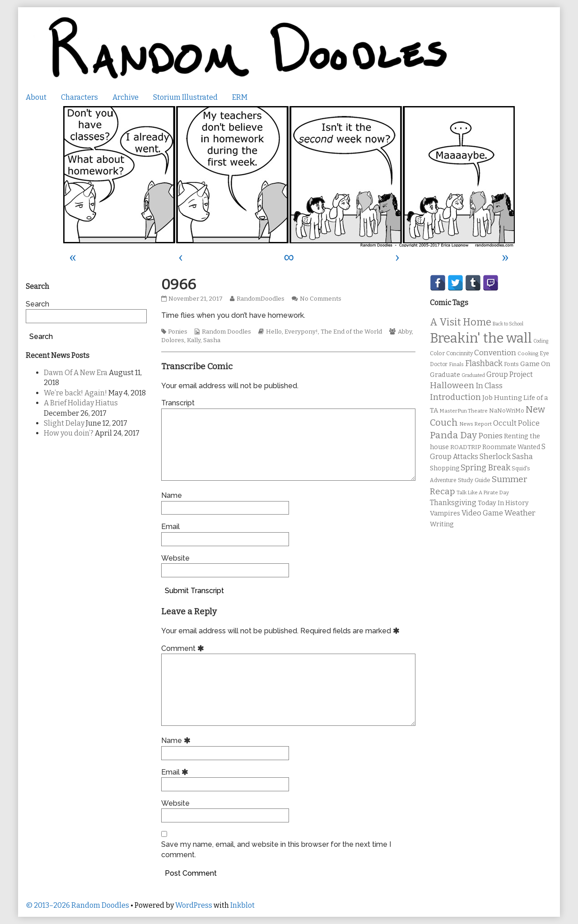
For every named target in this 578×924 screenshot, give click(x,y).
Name (172, 495)
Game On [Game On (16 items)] (535, 364)
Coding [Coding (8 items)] (541, 341)
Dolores (173, 340)
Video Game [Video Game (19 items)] (482, 513)
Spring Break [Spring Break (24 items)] (485, 468)
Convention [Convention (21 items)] (495, 353)
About (36, 97)
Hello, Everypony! (292, 332)
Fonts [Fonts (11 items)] (511, 364)
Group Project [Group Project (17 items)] (510, 374)
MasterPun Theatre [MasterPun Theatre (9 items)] (464, 411)
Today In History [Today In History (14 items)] (503, 503)
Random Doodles (226, 332)
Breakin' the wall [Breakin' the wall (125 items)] (481, 338)
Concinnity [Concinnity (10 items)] (459, 353)
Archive (126, 97)
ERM (240, 97)
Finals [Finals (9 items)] (456, 364)
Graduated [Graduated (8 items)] (473, 375)
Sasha (212, 340)
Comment (184, 648)
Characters (79, 97)
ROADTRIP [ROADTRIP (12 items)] (466, 447)
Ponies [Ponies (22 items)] (490, 436)
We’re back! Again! (75, 393)
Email (170, 527)
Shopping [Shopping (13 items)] (445, 468)
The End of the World (351, 332)
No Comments (321, 299)
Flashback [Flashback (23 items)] (484, 364)
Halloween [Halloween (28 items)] (452, 385)
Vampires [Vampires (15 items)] (445, 513)
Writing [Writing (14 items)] (442, 524)
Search (37, 304)
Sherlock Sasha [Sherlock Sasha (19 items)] (506, 457)
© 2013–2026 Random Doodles (77, 905)
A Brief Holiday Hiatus (81, 403)
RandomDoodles (260, 299)
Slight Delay (64, 423)
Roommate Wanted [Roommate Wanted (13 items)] (511, 447)
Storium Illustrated (185, 97)
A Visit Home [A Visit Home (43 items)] (461, 322)
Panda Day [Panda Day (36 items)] (453, 435)
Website (175, 558)
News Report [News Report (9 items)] (475, 424)
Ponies (178, 332)
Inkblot (242, 905)
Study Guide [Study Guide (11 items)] (474, 480)
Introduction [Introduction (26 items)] (455, 397)
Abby (405, 332)
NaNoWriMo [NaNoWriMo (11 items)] (507, 411)
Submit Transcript (194, 591)
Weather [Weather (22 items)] (520, 513)
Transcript (178, 403)
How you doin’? (69, 433)
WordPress (194, 905)
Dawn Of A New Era (76, 373)
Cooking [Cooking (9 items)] (528, 353)
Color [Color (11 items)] (437, 353)
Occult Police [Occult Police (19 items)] (516, 423)
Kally (194, 340)
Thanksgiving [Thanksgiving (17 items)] (453, 503)
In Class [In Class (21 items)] (489, 386)
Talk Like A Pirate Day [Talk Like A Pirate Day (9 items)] (483, 492)
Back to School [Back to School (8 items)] (508, 324)
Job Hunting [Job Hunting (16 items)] (502, 398)
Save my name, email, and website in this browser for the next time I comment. (276, 849)
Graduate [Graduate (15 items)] (445, 375)
